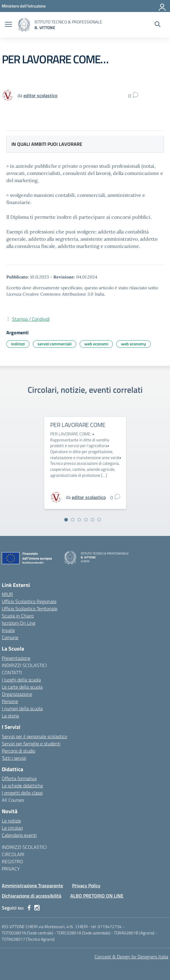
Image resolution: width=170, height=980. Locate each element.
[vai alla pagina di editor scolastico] (40, 95)
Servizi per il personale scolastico (34, 736)
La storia (10, 716)
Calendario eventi (19, 835)
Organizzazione (17, 694)
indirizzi (18, 344)
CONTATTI (12, 672)
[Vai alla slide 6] (99, 520)
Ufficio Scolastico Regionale (29, 601)
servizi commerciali (55, 344)
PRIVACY (11, 869)
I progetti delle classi (22, 793)
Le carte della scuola (22, 687)
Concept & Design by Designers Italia (131, 957)
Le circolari (12, 828)
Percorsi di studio (18, 751)
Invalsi (8, 630)
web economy (134, 344)
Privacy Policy (86, 885)
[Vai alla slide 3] (79, 520)
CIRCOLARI (13, 854)
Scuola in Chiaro (18, 616)
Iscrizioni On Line (19, 623)
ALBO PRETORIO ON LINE (97, 896)
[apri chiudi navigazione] (8, 25)
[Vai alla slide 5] (93, 520)
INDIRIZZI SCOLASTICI (24, 665)
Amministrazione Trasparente (32, 885)
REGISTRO (12, 861)
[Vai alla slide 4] (86, 520)
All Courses (13, 800)
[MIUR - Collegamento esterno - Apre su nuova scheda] (24, 6)
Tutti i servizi (14, 758)
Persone (10, 701)
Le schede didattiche (22, 786)
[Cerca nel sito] (158, 25)
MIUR (7, 594)
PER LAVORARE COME (78, 425)
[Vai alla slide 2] (73, 520)
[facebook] (29, 908)
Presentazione (16, 658)
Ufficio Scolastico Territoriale (30, 609)
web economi (96, 344)
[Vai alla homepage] (24, 25)
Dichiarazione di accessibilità (32, 896)
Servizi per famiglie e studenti (31, 744)
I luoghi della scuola (21, 680)
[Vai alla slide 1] (66, 520)
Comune (10, 637)
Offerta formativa (19, 778)
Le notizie (11, 821)
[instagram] (37, 908)
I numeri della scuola (22, 708)
